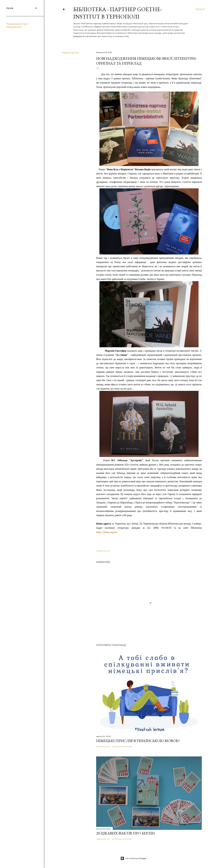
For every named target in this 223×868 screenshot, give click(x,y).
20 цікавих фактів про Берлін (125, 833)
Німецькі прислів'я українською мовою (138, 741)
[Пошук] (200, 9)
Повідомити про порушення (17, 25)
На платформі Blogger (134, 858)
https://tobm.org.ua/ (107, 532)
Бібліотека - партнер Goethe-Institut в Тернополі (118, 13)
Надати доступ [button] (71, 53)
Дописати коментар (122, 746)
